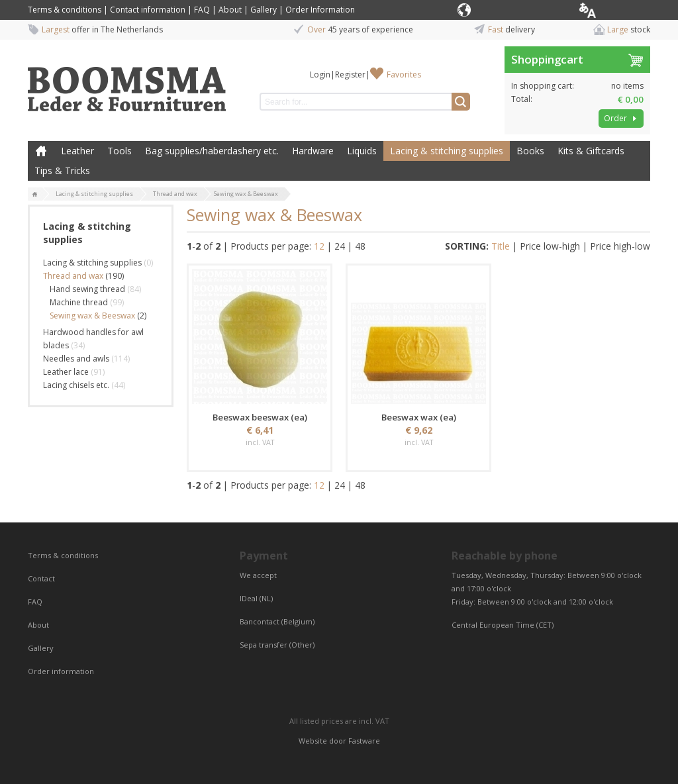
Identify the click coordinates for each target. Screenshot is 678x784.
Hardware (313, 151)
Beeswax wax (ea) (419, 417)
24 (340, 246)
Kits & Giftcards (591, 151)
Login (320, 74)
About (230, 10)
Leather (77, 151)
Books (530, 151)
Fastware (364, 741)
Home (41, 151)
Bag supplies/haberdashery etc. (212, 151)
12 (319, 246)
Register (350, 74)
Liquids (362, 151)
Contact (42, 578)
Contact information (148, 10)
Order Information (320, 10)
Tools (120, 151)
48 (360, 246)
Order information (61, 671)
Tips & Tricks (62, 171)
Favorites (404, 74)
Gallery (264, 10)
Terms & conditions (65, 10)
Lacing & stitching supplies (447, 151)
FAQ (202, 10)
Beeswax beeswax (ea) (260, 417)
